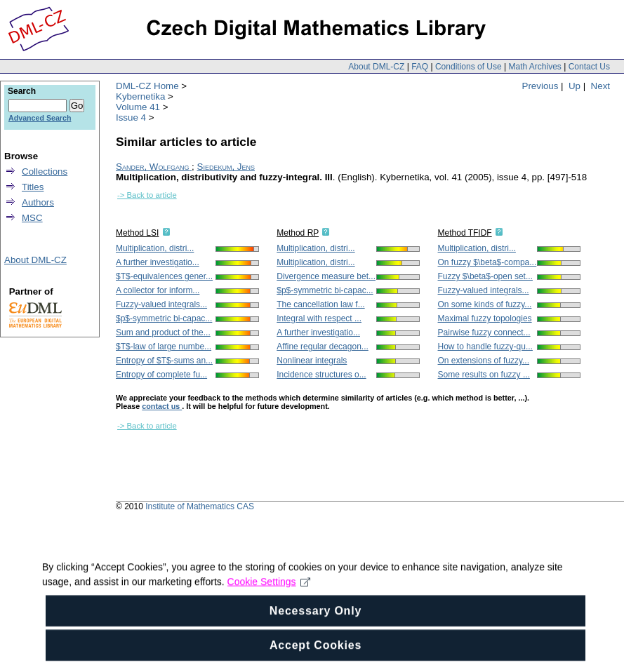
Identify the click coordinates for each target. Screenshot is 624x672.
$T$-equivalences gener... (164, 276)
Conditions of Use (469, 67)
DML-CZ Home (147, 86)
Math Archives (535, 67)
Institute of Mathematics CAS (200, 506)
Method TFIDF (465, 233)
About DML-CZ (376, 67)
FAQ (420, 67)
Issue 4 (131, 117)
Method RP (298, 233)
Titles (33, 187)
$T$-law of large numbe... (164, 347)
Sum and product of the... (163, 332)
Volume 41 (138, 107)
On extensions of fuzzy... (484, 361)
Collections (45, 172)
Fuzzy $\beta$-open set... (485, 276)
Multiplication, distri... (155, 248)
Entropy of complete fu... (161, 375)
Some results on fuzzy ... (484, 375)
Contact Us (589, 67)
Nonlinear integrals (312, 361)
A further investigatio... (158, 262)
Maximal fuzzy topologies (485, 318)
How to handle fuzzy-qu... (485, 347)
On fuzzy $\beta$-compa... (487, 262)
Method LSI (137, 233)
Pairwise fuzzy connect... (484, 332)
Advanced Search (40, 118)
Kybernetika (140, 96)
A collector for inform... (158, 290)
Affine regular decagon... (323, 347)
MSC (32, 218)
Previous (540, 86)
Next (600, 86)
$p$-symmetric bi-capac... (164, 318)
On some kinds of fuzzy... (485, 304)
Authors (38, 202)
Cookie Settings (269, 603)
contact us (162, 406)
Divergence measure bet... (326, 276)
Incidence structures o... (321, 375)
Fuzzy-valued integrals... (161, 304)
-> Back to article (147, 195)
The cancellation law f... (320, 304)
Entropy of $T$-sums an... (164, 361)
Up (575, 86)
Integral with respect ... (319, 318)
